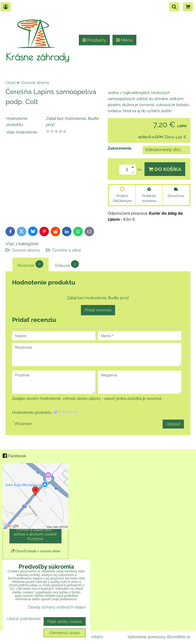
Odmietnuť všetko (65, 633)
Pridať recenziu (98, 310)
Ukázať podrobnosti (24, 619)
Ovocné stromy (26, 250)
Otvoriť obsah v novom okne (36, 551)
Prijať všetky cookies (65, 621)
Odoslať (173, 424)
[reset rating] (55, 412)
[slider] (56, 131)
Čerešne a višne (67, 250)
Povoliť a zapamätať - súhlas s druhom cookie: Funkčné (36, 534)
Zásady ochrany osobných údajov (57, 607)
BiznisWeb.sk (179, 637)
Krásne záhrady (37, 57)
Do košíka (165, 169)
